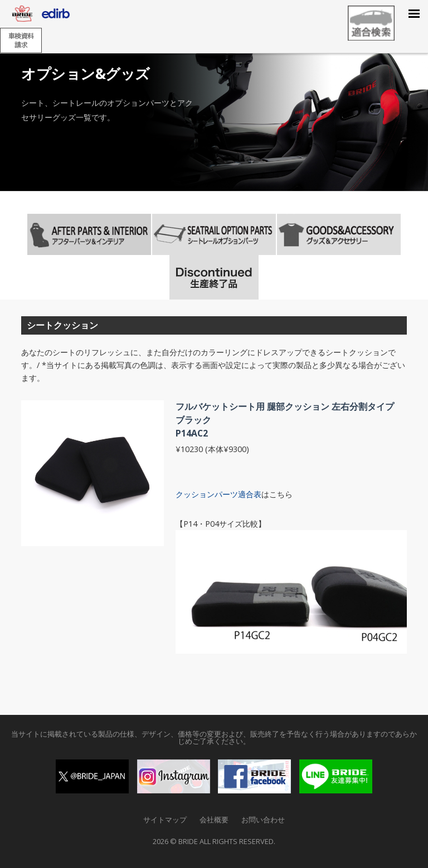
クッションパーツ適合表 (218, 494)
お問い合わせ (263, 820)
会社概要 (214, 820)
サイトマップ (165, 820)
